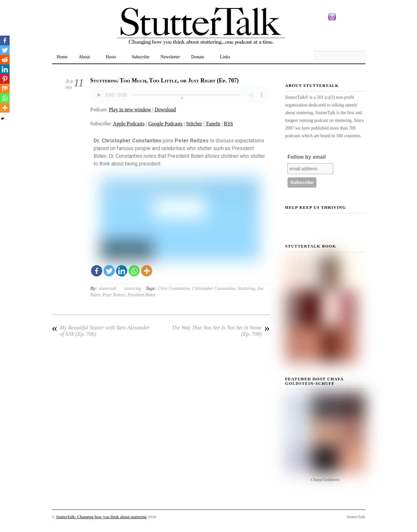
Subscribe (141, 57)
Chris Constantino (174, 288)
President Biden (142, 295)
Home (62, 57)
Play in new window (130, 110)
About (84, 57)
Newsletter (170, 57)
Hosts (111, 57)
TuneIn (213, 124)
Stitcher (194, 124)
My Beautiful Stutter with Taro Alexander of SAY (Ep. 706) (101, 331)
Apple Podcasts (129, 124)
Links (225, 57)
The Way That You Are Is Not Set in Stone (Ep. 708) (221, 331)
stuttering (133, 288)
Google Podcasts (165, 124)
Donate (198, 57)
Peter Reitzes (114, 295)
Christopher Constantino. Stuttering (223, 288)
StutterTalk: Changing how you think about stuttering (101, 517)
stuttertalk (108, 288)
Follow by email (307, 157)
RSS (228, 124)
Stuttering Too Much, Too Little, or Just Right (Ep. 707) (165, 80)
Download (165, 110)
